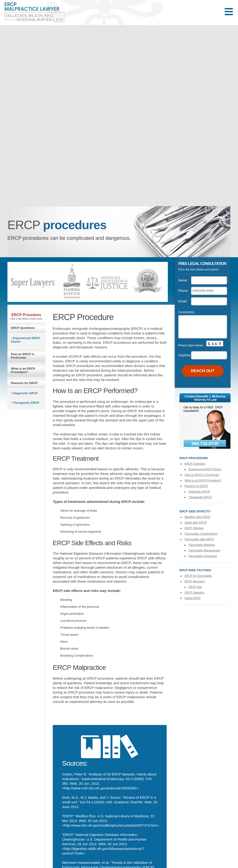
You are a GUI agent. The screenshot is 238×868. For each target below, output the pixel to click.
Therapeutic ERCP (26, 403)
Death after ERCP (196, 523)
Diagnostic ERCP (25, 393)
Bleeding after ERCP (197, 517)
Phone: (183, 291)
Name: (183, 280)
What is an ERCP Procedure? (23, 370)
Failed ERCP (193, 598)
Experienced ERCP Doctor (25, 340)
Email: (183, 301)
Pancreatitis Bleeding (202, 545)
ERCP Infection (194, 528)
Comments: (187, 312)
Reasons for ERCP (24, 383)
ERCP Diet (195, 587)
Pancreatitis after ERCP (199, 539)
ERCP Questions (23, 328)
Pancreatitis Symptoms (203, 556)
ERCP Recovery (195, 581)
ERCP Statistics (194, 593)
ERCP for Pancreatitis (198, 576)
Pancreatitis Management (204, 551)
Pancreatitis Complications (201, 534)
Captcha (184, 355)
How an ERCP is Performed (23, 356)
